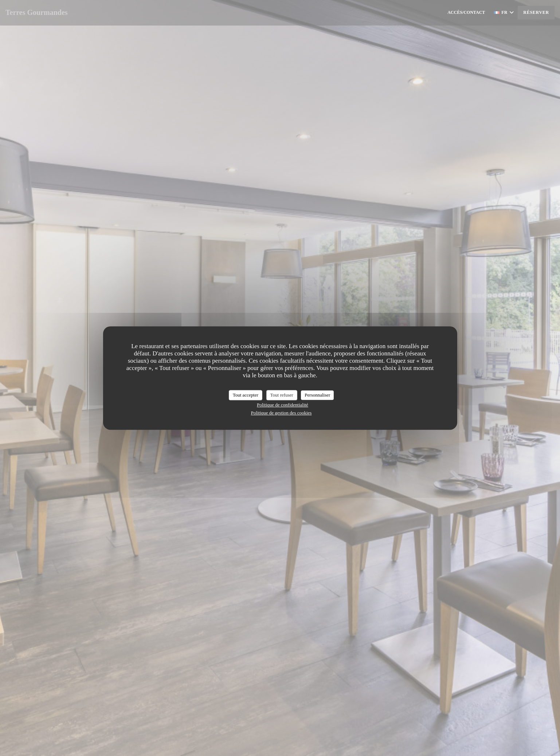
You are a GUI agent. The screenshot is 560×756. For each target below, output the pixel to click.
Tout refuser (282, 395)
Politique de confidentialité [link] (283, 405)
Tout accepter (246, 395)
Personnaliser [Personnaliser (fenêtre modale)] (317, 395)
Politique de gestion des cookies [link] (281, 413)
